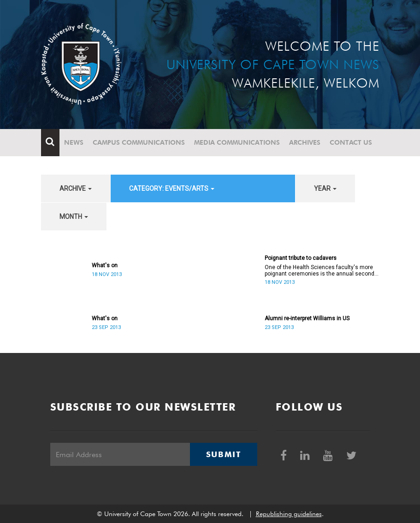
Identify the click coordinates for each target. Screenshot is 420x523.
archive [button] (76, 188)
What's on (105, 265)
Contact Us (351, 142)
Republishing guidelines (289, 514)
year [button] (325, 188)
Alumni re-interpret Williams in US (307, 318)
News (74, 142)
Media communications (237, 142)
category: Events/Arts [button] (172, 188)
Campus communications (139, 142)
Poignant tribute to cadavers (301, 258)
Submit (224, 454)
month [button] (74, 217)
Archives (305, 142)
